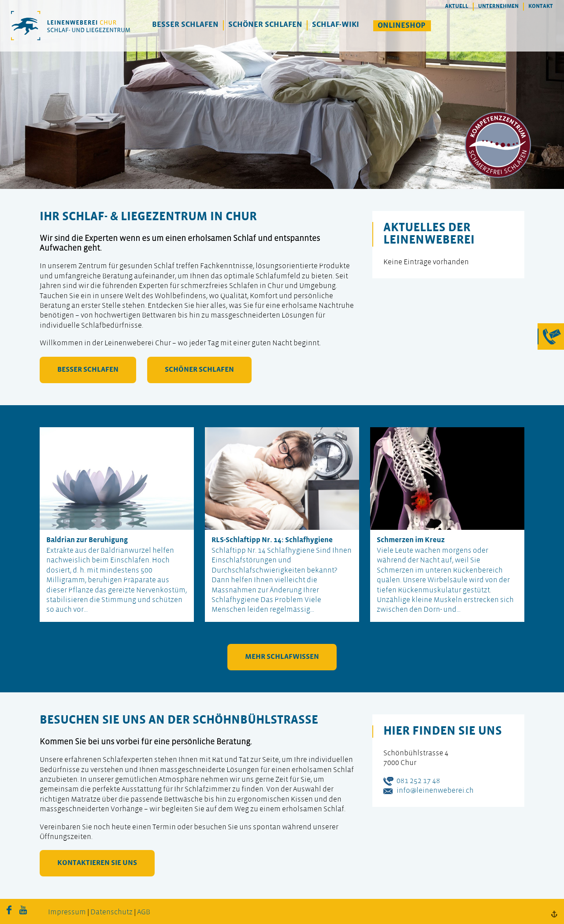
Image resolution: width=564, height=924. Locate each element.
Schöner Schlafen (265, 25)
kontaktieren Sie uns (97, 863)
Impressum (67, 912)
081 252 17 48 (418, 781)
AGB (144, 912)
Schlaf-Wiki (336, 25)
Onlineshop (402, 26)
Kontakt (541, 6)
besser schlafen (88, 370)
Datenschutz (111, 912)
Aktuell (457, 6)
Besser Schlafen (185, 25)
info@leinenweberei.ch (435, 791)
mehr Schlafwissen (282, 657)
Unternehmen (498, 6)
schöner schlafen (199, 370)
